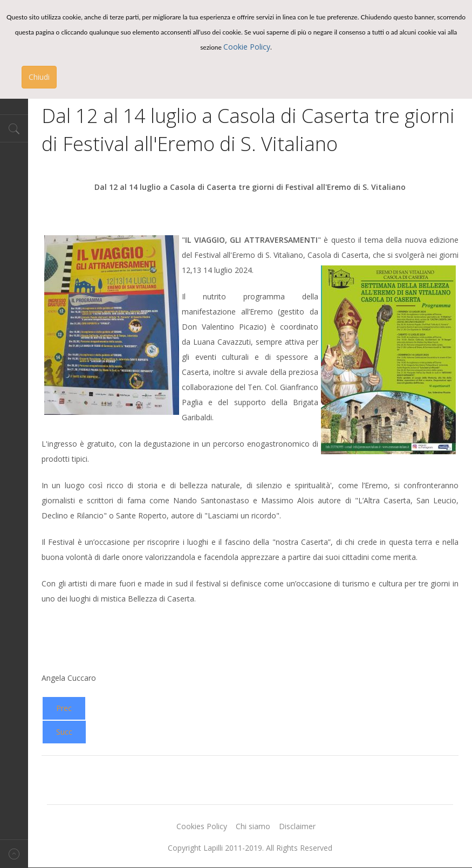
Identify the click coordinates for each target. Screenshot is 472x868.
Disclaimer (297, 826)
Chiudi (39, 77)
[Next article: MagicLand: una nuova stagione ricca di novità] (64, 732)
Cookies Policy (202, 826)
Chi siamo (253, 826)
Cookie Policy (247, 47)
